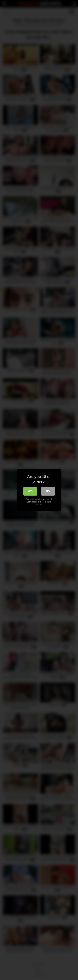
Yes (30, 491)
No (48, 491)
